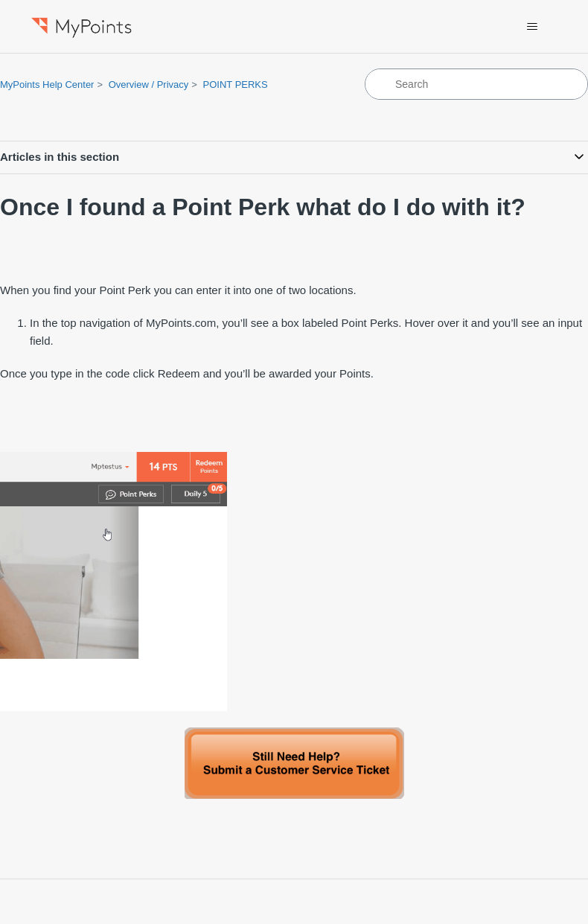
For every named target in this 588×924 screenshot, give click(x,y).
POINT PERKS (236, 85)
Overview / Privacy (149, 85)
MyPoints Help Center (47, 85)
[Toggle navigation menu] (533, 27)
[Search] (476, 84)
